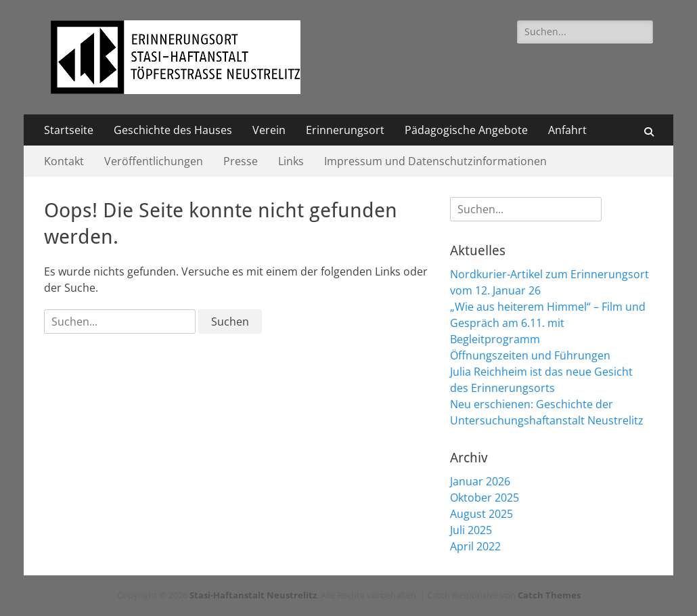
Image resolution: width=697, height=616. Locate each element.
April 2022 (475, 546)
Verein (269, 130)
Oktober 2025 (485, 498)
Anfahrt (567, 130)
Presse (241, 161)
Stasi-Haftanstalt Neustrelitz (253, 595)
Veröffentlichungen (154, 161)
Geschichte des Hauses (173, 130)
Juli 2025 (471, 530)
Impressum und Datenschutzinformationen (435, 161)
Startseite (69, 130)
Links (291, 161)
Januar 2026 (480, 481)
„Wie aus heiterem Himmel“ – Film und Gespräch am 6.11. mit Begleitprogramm (548, 323)
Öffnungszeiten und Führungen (530, 355)
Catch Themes (549, 595)
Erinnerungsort (345, 130)
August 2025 (481, 514)
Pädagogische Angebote (466, 130)
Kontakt (64, 161)
